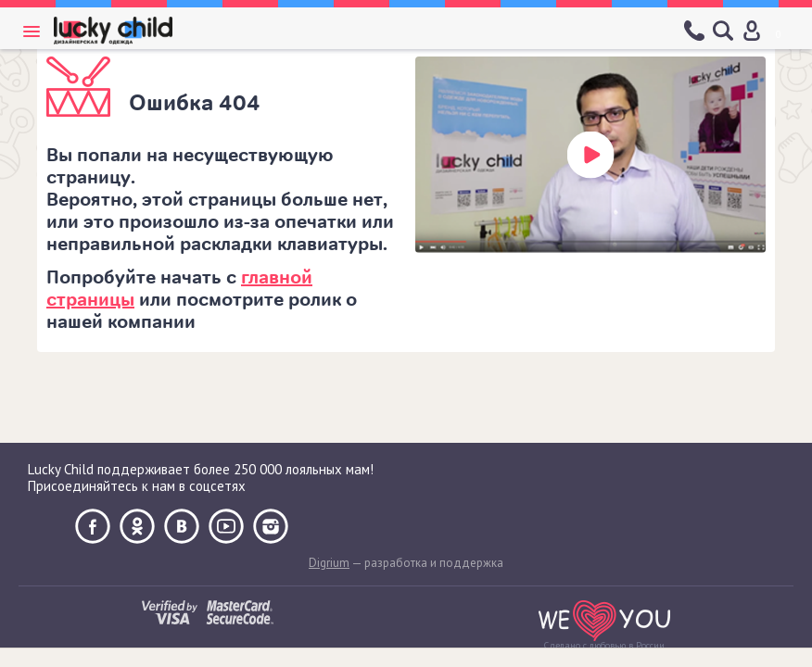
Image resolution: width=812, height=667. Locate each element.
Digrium (329, 563)
